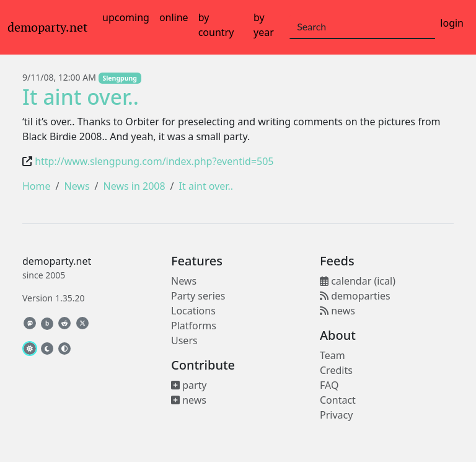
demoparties (355, 296)
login (452, 23)
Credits (336, 370)
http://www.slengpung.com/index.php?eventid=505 (154, 161)
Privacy (336, 415)
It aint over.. (81, 97)
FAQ (329, 385)
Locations (193, 311)
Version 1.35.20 (53, 298)
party (189, 385)
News (77, 186)
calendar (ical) (358, 281)
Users (184, 340)
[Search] (362, 27)
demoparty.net (47, 27)
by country (216, 25)
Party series (198, 296)
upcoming (126, 17)
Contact (338, 400)
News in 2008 (134, 186)
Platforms (194, 326)
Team (333, 355)
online (174, 17)
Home (37, 186)
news (189, 400)
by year (264, 25)
